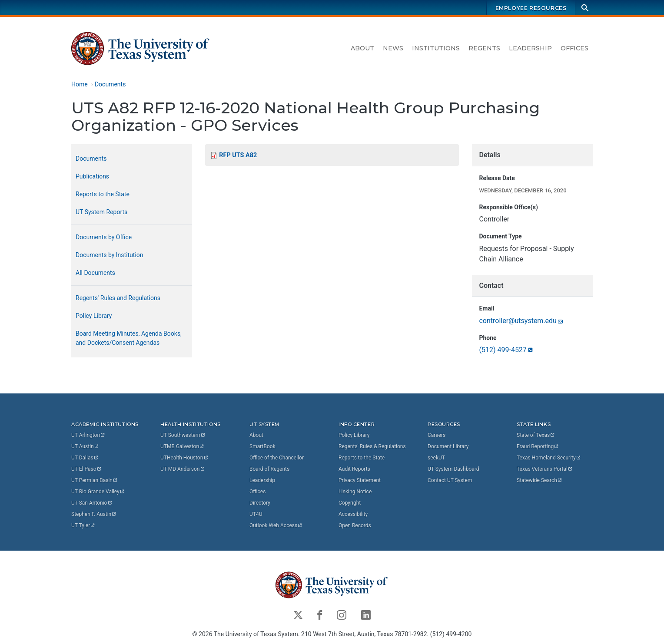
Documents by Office (104, 237)
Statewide (540, 480)
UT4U (256, 514)
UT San (92, 503)
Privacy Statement (360, 480)
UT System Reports (101, 212)
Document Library (448, 446)
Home (80, 84)
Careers (437, 435)
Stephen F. (94, 514)
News (393, 48)
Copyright (350, 503)
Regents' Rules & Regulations (372, 446)
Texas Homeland (549, 458)
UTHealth (184, 458)
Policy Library (94, 316)
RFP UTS (238, 155)
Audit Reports (354, 469)
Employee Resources (531, 8)
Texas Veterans (545, 469)
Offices (574, 48)
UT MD (183, 469)
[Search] (585, 8)
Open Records (355, 525)
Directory (260, 503)
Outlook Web (276, 525)
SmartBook (262, 446)
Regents (484, 48)
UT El (86, 469)
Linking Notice (355, 492)
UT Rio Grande (98, 492)
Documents (110, 84)
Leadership (530, 48)
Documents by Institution (110, 255)
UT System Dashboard (453, 469)
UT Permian (95, 480)
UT (88, 435)
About (362, 48)
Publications (92, 176)
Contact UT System (450, 480)
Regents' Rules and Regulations (118, 298)
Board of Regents (269, 469)
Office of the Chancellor (277, 458)
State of (536, 435)
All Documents (95, 273)
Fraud (538, 446)
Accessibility (353, 514)
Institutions (436, 48)
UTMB (183, 446)
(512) (506, 350)
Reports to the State (103, 194)
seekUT (436, 458)
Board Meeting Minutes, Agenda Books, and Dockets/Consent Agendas (129, 338)
